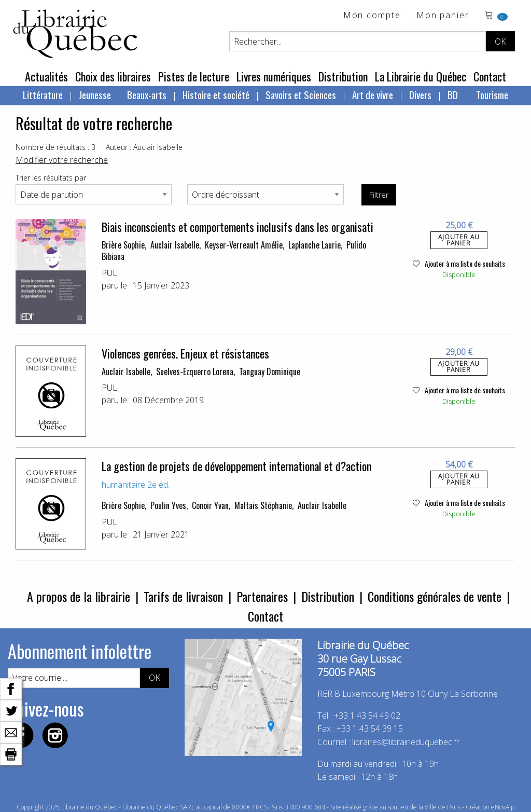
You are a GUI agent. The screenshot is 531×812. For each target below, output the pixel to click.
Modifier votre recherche (62, 160)
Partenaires (262, 596)
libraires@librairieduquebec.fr (406, 742)
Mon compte (372, 16)
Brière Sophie (123, 245)
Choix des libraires (113, 76)
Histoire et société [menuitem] (216, 94)
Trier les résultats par (51, 178)
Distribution (343, 76)
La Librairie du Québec (421, 76)
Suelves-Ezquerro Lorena (195, 371)
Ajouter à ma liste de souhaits (459, 263)
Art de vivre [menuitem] (373, 94)
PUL (109, 273)
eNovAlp (503, 807)
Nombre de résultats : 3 (55, 147)
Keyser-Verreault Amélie (244, 245)
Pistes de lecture (194, 76)
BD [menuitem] (454, 94)
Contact (490, 76)
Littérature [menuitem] (43, 94)
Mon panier (443, 16)
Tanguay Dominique (270, 371)
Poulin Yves (168, 505)
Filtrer (379, 195)
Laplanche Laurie (315, 245)
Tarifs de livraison (183, 596)
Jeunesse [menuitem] (95, 94)
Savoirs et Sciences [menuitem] (301, 94)
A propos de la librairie (79, 596)
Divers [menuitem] (420, 94)
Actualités (46, 76)
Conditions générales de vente (435, 596)
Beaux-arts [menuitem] (147, 94)
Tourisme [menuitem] (492, 94)
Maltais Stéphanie (263, 505)
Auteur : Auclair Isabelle (144, 147)
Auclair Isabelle (175, 245)
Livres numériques (274, 76)
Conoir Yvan (210, 505)
